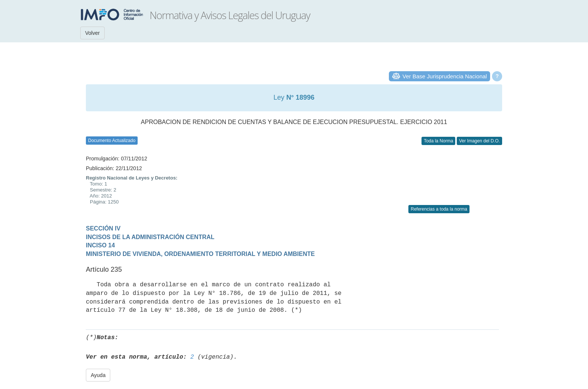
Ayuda (98, 375)
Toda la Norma (438, 141)
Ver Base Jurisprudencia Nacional (445, 76)
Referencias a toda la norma (439, 209)
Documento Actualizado (112, 141)
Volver (92, 33)
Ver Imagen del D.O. (479, 141)
